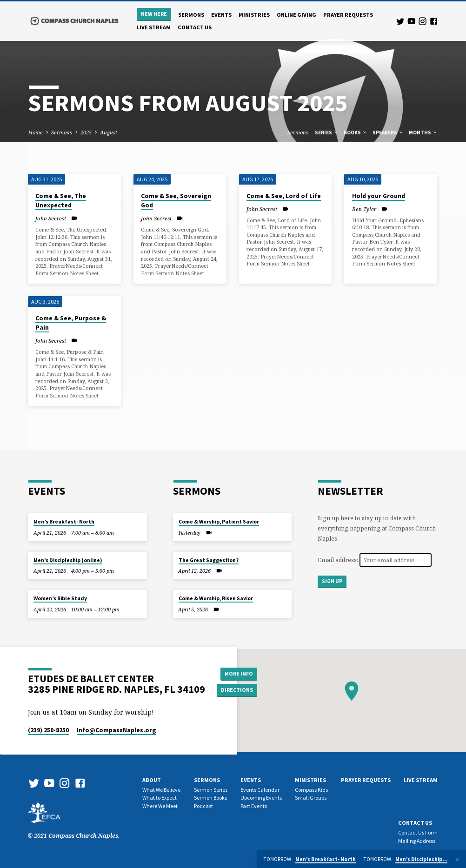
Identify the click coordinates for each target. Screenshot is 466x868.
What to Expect (160, 798)
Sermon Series (211, 790)
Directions (238, 690)
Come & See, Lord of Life (284, 196)
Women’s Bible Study (60, 598)
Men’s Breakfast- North (64, 522)
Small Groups (311, 798)
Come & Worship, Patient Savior (219, 522)
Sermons (191, 15)
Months (423, 133)
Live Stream (154, 27)
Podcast (203, 806)
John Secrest (51, 218)
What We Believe (161, 790)
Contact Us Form (418, 832)
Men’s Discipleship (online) (68, 560)
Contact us (195, 27)
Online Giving (296, 15)
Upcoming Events (261, 798)
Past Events (254, 806)
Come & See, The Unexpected (61, 201)
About (152, 780)
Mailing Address (417, 841)
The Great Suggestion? (209, 560)
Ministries (254, 15)
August (109, 132)
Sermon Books (210, 798)
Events (221, 15)
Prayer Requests (348, 15)
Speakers (388, 133)
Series (327, 133)
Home (36, 132)
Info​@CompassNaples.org (116, 730)
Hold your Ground (379, 196)
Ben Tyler (364, 209)
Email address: (339, 560)
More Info (238, 673)
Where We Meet (160, 806)
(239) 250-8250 (48, 730)
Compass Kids (311, 790)
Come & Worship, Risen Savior (216, 598)
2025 (86, 132)
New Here (154, 14)
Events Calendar (260, 790)
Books (356, 133)
